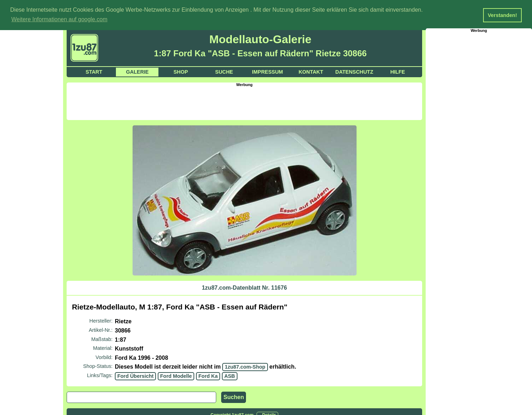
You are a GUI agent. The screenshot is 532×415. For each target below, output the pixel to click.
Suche (224, 72)
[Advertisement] (245, 102)
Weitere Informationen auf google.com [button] (59, 19)
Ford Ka (208, 376)
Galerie (137, 72)
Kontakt (311, 72)
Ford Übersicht (135, 376)
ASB (230, 376)
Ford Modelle (176, 376)
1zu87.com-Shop (245, 366)
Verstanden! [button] (502, 15)
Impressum (267, 72)
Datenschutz (354, 72)
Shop (181, 72)
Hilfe (398, 72)
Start (94, 72)
